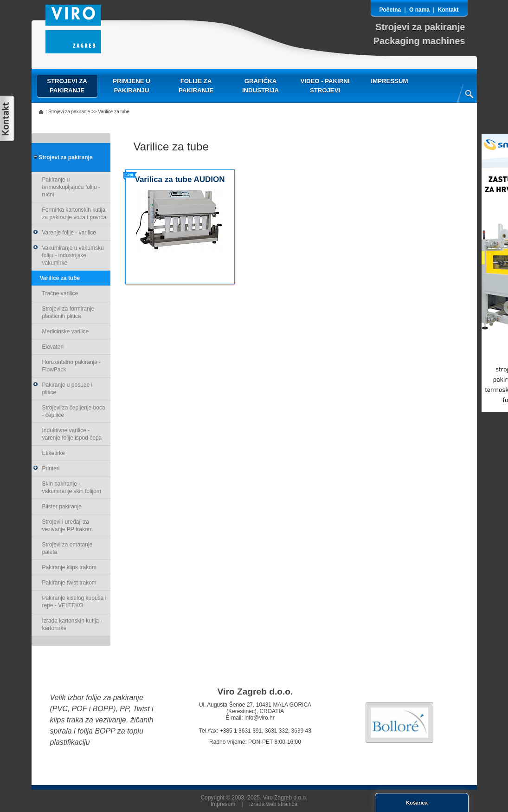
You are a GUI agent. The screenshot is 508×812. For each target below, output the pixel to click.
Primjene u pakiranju (132, 86)
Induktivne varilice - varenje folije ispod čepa (72, 434)
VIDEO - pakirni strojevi (325, 86)
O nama (419, 10)
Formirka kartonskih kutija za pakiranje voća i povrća (74, 214)
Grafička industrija (260, 86)
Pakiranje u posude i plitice (63, 389)
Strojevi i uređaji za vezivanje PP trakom (68, 526)
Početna (390, 10)
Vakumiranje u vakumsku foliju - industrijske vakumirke (69, 255)
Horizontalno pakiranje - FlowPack (72, 366)
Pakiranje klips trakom (69, 567)
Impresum (223, 804)
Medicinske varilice (66, 331)
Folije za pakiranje (196, 86)
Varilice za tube (60, 278)
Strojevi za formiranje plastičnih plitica (68, 312)
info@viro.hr (260, 718)
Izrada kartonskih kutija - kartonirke (72, 624)
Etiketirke (54, 453)
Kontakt (448, 10)
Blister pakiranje (62, 507)
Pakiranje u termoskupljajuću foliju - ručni (71, 187)
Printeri (47, 468)
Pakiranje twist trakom (69, 583)
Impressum (390, 81)
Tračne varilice (60, 293)
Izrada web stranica (273, 804)
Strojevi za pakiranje (67, 86)
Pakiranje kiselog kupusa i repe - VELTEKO (74, 602)
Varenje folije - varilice (65, 233)
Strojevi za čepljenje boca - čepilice (74, 411)
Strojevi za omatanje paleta (68, 548)
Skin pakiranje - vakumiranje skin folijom (72, 487)
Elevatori (53, 347)
